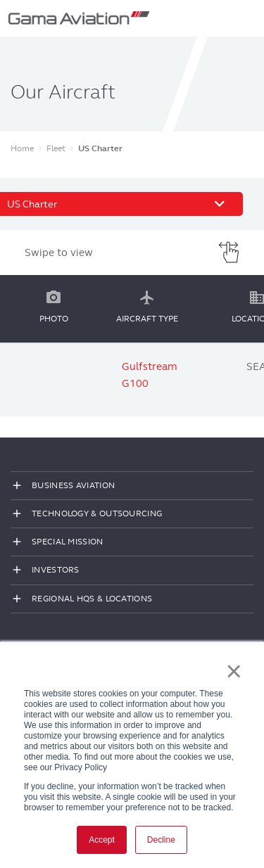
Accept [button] (102, 840)
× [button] (234, 671)
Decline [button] (161, 840)
